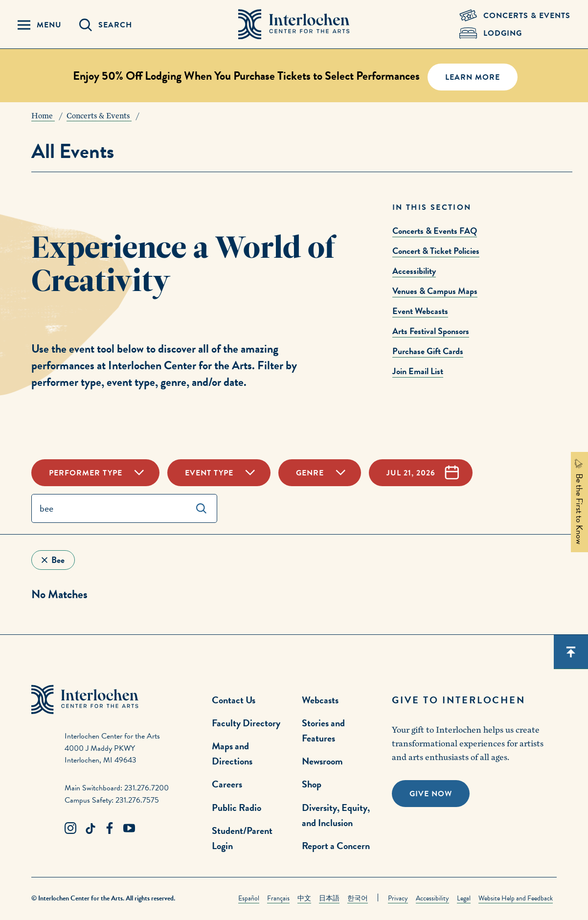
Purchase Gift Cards (428, 351)
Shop (312, 784)
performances (63, 365)
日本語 (329, 898)
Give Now (431, 794)
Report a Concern (336, 846)
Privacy (398, 898)
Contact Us (234, 700)
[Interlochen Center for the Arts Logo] (294, 24)
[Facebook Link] (110, 829)
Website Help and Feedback (516, 898)
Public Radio (237, 808)
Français (278, 898)
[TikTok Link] (90, 829)
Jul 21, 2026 (411, 473)
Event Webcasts (420, 311)
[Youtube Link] (129, 829)
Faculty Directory (246, 723)
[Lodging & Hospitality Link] (515, 33)
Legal (464, 898)
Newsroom (322, 761)
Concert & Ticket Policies (436, 251)
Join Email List (418, 371)
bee (58, 560)
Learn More (473, 77)
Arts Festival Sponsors (431, 331)
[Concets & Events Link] (515, 16)
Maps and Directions (232, 753)
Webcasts (320, 700)
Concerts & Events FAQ (435, 231)
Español (249, 898)
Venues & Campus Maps (435, 291)
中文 (304, 898)
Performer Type (86, 473)
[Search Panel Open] (106, 25)
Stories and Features (323, 730)
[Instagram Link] (70, 829)
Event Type (209, 473)
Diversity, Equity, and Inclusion (336, 815)
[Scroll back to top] (571, 652)
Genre (310, 473)
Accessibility (414, 271)
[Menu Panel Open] (40, 25)
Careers (227, 784)
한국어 (358, 898)
